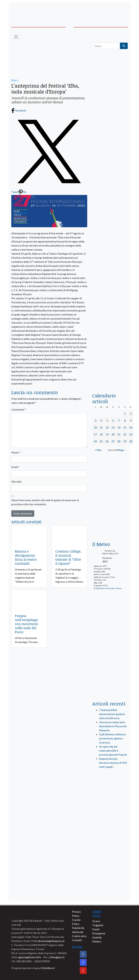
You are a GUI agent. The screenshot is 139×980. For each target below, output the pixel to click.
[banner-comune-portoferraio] (110, 819)
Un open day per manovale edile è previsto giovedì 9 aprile (113, 750)
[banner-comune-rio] (110, 844)
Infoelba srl (48, 968)
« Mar (98, 450)
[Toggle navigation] (16, 37)
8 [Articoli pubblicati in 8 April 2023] (125, 420)
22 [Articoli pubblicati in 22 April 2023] (125, 434)
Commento (19, 409)
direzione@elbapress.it (51, 941)
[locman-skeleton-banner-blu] (110, 343)
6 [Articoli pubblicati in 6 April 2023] (113, 420)
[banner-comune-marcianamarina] (110, 869)
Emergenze (99, 933)
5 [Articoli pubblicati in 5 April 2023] (107, 420)
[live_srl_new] (110, 786)
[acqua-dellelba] (110, 377)
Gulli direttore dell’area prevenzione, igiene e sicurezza (112, 738)
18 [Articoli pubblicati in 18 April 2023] (101, 434)
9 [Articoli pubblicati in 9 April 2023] (131, 420)
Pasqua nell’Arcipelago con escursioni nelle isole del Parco (26, 624)
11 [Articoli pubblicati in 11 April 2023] (101, 427)
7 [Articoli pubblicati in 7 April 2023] (119, 420)
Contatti (77, 940)
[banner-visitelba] (110, 807)
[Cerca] (106, 46)
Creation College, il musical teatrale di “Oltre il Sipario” (68, 557)
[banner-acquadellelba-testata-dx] (115, 10)
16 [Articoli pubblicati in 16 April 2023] (131, 427)
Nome (16, 452)
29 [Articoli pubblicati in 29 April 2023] (125, 441)
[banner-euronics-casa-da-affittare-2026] (110, 514)
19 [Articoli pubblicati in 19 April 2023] (107, 434)
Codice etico (79, 936)
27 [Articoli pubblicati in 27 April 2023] (113, 441)
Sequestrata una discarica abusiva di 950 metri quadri (113, 763)
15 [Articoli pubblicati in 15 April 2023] (125, 427)
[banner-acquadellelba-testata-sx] (24, 10)
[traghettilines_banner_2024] (110, 122)
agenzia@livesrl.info (30, 957)
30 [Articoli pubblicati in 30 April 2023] (131, 441)
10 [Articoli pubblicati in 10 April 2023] (95, 427)
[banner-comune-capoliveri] (110, 882)
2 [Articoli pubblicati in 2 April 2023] (131, 413)
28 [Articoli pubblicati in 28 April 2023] (119, 441)
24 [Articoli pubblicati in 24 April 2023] (95, 441)
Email (15, 467)
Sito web (16, 481)
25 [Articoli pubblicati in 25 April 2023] (101, 441)
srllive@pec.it (57, 957)
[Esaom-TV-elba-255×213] (110, 471)
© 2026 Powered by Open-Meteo (108, 588)
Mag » (121, 450)
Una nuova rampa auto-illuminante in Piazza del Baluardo (113, 726)
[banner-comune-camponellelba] (110, 831)
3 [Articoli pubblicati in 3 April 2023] (95, 420)
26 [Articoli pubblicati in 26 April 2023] (107, 441)
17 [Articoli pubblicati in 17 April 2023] (95, 434)
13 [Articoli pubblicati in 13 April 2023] (113, 427)
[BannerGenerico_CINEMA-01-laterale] (110, 215)
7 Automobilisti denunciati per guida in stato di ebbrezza (112, 714)
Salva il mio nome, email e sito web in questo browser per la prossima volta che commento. (45, 502)
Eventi (15, 80)
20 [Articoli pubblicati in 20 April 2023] (113, 434)
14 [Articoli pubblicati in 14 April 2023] (119, 427)
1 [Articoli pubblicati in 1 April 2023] (125, 413)
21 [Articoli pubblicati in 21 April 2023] (119, 434)
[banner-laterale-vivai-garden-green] (110, 642)
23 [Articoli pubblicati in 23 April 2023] (131, 434)
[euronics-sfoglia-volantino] (110, 182)
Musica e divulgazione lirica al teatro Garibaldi (26, 557)
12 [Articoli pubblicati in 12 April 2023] (107, 427)
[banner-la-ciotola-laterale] (110, 279)
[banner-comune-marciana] (110, 856)
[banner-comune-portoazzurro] (110, 894)
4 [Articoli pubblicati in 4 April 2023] (101, 420)
